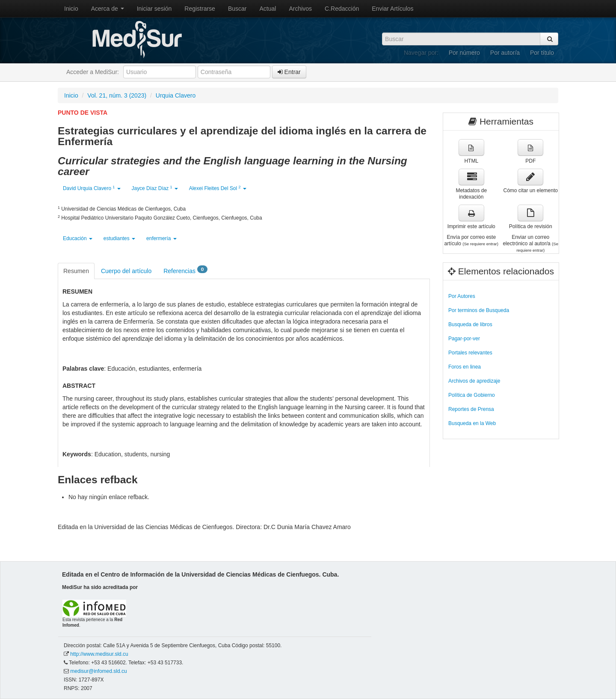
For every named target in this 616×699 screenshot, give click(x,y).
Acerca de (108, 9)
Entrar (289, 72)
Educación (78, 238)
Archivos (300, 9)
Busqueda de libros (470, 324)
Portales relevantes (470, 353)
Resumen (76, 271)
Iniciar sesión (154, 9)
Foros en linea (465, 367)
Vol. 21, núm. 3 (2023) (117, 95)
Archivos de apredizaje (474, 381)
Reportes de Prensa (471, 409)
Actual (268, 9)
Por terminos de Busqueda (479, 310)
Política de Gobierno (472, 395)
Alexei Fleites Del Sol (218, 188)
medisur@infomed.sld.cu (98, 671)
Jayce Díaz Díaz (155, 188)
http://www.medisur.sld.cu (99, 654)
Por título (542, 53)
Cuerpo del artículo (126, 271)
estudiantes (119, 238)
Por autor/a (505, 53)
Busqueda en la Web (472, 423)
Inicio (71, 9)
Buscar (237, 9)
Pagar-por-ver (464, 339)
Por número (464, 53)
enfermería (161, 238)
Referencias (185, 270)
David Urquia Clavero (92, 188)
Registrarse (200, 9)
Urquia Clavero (176, 95)
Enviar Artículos (392, 9)
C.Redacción (342, 9)
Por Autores (462, 296)
